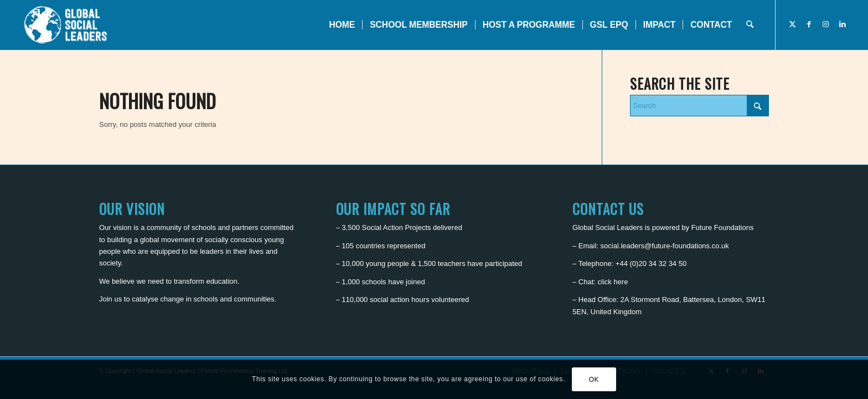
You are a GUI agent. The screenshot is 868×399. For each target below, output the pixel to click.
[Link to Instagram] (826, 24)
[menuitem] (342, 25)
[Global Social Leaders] (67, 25)
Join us (110, 299)
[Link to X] (793, 24)
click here (613, 282)
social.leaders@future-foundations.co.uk (665, 246)
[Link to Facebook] (809, 24)
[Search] (750, 25)
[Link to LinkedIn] (843, 24)
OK (594, 380)
